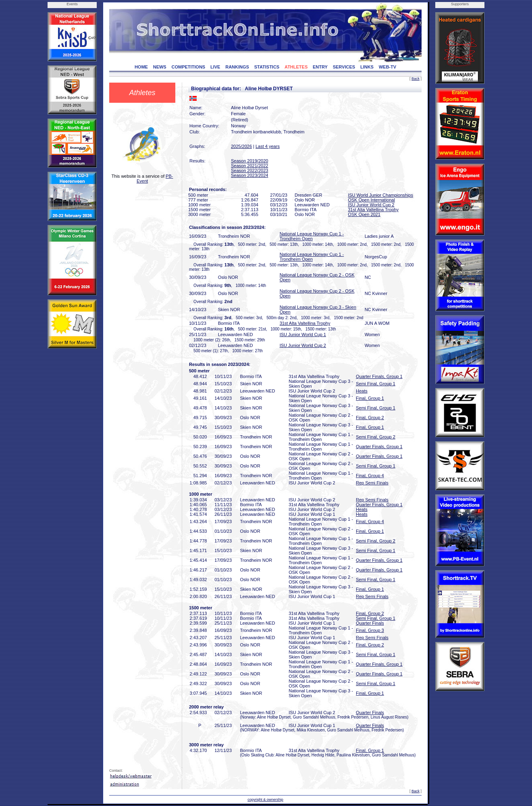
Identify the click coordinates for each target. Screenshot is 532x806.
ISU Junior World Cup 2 (371, 205)
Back (416, 79)
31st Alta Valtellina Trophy (373, 210)
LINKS (367, 67)
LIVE (215, 67)
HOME (141, 67)
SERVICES (344, 67)
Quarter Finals (370, 623)
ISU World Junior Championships (380, 195)
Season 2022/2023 (249, 170)
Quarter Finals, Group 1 (379, 376)
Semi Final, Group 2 (376, 437)
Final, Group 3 (370, 630)
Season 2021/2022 (249, 166)
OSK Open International (371, 200)
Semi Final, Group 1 (376, 384)
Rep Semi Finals (372, 483)
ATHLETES (296, 67)
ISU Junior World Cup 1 (303, 334)
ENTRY (320, 67)
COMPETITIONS (188, 67)
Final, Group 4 (370, 476)
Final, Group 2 (370, 418)
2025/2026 (241, 146)
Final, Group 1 (370, 398)
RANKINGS (237, 67)
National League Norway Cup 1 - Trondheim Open (312, 236)
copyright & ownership (265, 800)
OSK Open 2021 (364, 214)
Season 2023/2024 (249, 175)
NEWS (160, 67)
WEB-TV (388, 67)
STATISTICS (267, 67)
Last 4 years (268, 146)
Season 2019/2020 (249, 161)
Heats (362, 391)
